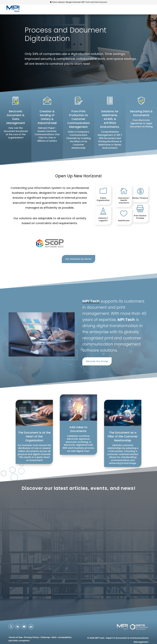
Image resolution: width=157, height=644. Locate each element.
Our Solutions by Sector (78, 259)
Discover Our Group (97, 361)
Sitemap (45, 637)
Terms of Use (15, 637)
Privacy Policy (31, 637)
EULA (54, 637)
